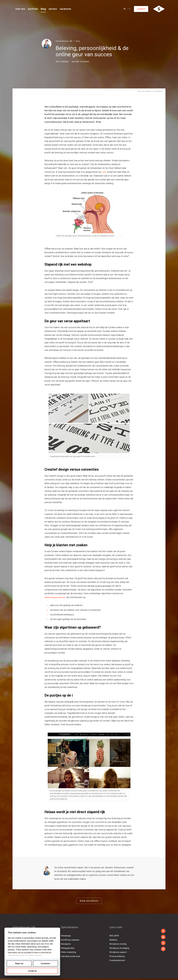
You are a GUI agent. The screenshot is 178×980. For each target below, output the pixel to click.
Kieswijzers (66, 944)
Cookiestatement (117, 960)
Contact (158, 9)
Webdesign (66, 936)
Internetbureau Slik (66, 41)
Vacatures (83, 9)
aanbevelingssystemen (56, 598)
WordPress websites (70, 940)
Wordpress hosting (118, 944)
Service (70, 9)
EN (147, 9)
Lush (104, 173)
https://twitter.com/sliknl (163, 949)
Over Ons (37, 9)
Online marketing (68, 952)
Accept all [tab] (32, 971)
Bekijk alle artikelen (89, 902)
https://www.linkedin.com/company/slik (163, 937)
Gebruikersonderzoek (71, 956)
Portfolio (50, 9)
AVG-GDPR (114, 936)
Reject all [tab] (19, 963)
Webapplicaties (68, 948)
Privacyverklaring (117, 956)
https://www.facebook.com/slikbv (163, 931)
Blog (61, 9)
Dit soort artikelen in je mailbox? (148, 92)
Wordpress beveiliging (119, 948)
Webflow (113, 940)
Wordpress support (118, 952)
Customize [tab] (45, 963)
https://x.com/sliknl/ (163, 943)
